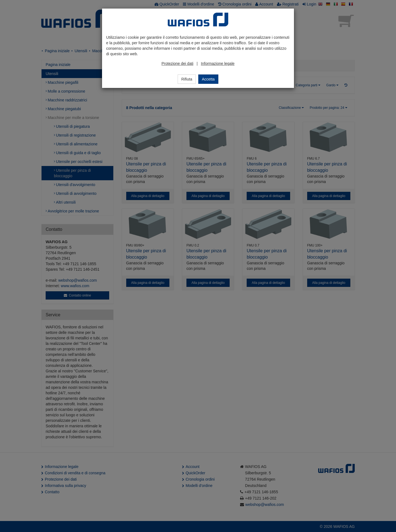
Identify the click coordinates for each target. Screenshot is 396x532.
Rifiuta (187, 79)
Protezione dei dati (177, 63)
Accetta (208, 79)
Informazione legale (218, 63)
